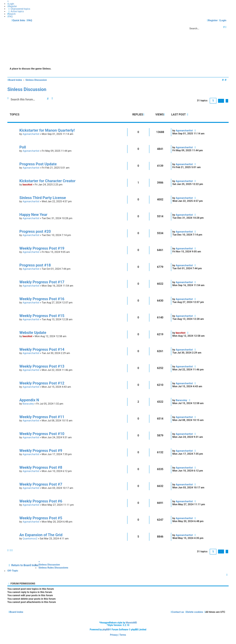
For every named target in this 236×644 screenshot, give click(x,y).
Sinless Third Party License (43, 198)
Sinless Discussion (27, 89)
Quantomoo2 (30, 539)
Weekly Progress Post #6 (41, 501)
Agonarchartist (31, 134)
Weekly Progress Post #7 (41, 484)
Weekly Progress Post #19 (42, 248)
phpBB (106, 630)
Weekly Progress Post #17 (42, 282)
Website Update (33, 333)
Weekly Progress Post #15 (42, 316)
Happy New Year (33, 215)
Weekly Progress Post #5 (41, 518)
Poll (23, 147)
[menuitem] (11, 4)
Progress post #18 (35, 265)
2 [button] (221, 101)
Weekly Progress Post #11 (42, 417)
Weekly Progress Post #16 (42, 299)
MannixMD (131, 623)
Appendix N (29, 400)
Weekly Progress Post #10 (42, 434)
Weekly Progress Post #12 (42, 383)
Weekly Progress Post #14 (42, 349)
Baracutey (28, 404)
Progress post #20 (35, 231)
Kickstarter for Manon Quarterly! (47, 130)
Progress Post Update (38, 164)
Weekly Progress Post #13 (42, 366)
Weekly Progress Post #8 (41, 467)
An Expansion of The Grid (41, 535)
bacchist (27, 185)
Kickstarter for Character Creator (47, 181)
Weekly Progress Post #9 (41, 451)
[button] (227, 101)
